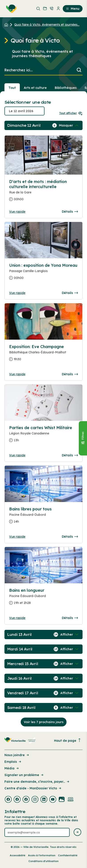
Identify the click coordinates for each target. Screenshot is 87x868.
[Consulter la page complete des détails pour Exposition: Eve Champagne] (43, 355)
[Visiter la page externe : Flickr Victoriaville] (62, 800)
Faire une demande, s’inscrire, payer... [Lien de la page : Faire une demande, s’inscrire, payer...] (37, 782)
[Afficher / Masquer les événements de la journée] (69, 125)
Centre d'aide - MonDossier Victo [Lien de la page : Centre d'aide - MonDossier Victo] (33, 788)
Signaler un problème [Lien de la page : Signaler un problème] (24, 775)
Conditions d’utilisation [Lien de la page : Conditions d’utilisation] (43, 861)
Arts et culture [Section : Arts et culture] (35, 88)
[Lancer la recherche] (79, 70)
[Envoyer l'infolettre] (77, 832)
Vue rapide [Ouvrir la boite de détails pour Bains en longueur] (17, 618)
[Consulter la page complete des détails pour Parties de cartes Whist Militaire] (43, 436)
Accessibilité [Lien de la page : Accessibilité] (18, 855)
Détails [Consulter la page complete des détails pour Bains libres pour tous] (70, 537)
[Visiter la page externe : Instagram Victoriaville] (35, 800)
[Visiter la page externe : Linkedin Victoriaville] (44, 800)
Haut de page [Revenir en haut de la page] (68, 741)
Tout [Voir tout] (12, 88)
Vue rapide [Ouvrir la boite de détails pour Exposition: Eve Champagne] (17, 374)
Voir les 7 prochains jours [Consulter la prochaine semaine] (44, 722)
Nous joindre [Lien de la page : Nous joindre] (17, 755)
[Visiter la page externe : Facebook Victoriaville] (8, 800)
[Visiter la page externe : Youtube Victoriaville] (53, 800)
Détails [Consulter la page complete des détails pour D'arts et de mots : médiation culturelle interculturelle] (70, 212)
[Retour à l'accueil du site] (7, 25)
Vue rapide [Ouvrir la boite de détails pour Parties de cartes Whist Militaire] (17, 455)
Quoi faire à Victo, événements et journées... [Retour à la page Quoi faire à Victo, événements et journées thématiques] (47, 25)
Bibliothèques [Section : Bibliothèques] (66, 88)
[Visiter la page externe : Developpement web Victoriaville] (71, 800)
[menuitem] (10, 9)
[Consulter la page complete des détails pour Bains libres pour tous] (43, 517)
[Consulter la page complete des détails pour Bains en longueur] (43, 598)
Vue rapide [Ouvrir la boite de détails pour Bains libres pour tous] (17, 537)
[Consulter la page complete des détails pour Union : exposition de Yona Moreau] (43, 273)
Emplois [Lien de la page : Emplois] (13, 762)
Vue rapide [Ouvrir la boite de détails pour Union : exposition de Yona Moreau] (17, 293)
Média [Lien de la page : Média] (12, 768)
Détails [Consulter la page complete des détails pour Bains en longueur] (70, 618)
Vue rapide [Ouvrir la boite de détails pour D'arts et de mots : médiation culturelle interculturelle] (17, 212)
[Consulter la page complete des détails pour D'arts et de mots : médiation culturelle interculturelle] (43, 192)
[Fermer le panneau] (83, 438)
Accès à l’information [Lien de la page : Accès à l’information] (42, 855)
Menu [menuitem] (73, 9)
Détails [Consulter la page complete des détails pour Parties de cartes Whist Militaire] (70, 455)
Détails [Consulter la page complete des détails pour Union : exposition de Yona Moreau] (70, 293)
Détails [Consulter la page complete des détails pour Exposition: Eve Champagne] (70, 374)
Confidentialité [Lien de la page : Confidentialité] (68, 855)
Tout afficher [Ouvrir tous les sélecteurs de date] (71, 113)
